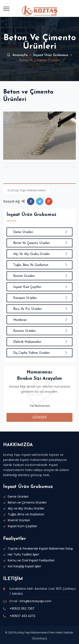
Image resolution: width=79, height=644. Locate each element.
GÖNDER (40, 418)
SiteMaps (40, 638)
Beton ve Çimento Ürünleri (41, 243)
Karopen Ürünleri (41, 298)
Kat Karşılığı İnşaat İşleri (24, 566)
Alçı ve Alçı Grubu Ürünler (41, 254)
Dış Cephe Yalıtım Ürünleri (41, 353)
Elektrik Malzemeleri (41, 342)
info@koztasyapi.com (35, 601)
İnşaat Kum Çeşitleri (41, 287)
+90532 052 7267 (22, 609)
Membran (41, 320)
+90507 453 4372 (22, 616)
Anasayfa (17, 55)
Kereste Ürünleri (41, 331)
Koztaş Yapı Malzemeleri (27, 190)
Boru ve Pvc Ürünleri (41, 309)
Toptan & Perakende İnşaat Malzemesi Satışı (40, 549)
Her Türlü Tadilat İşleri (23, 554)
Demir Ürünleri (41, 232)
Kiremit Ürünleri (41, 276)
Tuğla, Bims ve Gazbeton (41, 265)
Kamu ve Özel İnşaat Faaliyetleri (31, 560)
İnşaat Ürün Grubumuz (51, 55)
